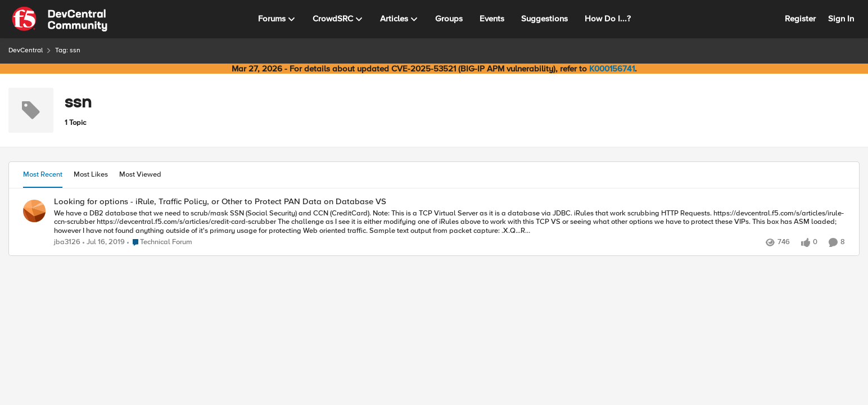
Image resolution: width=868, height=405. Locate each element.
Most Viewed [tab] (140, 174)
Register (800, 19)
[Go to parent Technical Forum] (160, 242)
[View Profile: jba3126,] (34, 211)
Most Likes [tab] (91, 174)
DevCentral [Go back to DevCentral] (26, 50)
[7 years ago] (104, 242)
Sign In (841, 19)
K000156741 (612, 69)
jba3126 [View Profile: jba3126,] (67, 242)
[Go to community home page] (60, 19)
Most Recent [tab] (43, 174)
